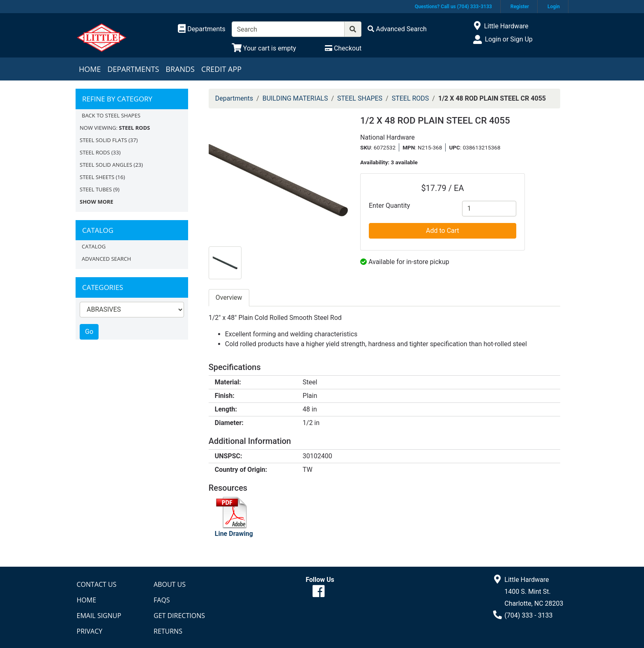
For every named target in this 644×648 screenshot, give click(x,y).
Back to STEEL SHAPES (111, 115)
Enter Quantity (389, 206)
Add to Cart (443, 231)
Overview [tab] (229, 298)
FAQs (162, 600)
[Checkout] (343, 48)
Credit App (221, 69)
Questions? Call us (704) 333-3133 (453, 7)
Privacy (90, 631)
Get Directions (179, 616)
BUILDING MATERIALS (295, 98)
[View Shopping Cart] (264, 48)
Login (554, 7)
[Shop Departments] (202, 29)
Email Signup (99, 616)
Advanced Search (106, 259)
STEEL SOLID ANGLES (106, 165)
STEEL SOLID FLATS (103, 140)
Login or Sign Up (508, 39)
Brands (180, 69)
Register (520, 7)
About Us (170, 584)
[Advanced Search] (397, 29)
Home (90, 69)
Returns (168, 631)
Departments (133, 69)
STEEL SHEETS (97, 177)
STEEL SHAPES (360, 98)
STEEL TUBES (96, 189)
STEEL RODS (95, 152)
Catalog (94, 246)
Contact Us (97, 584)
